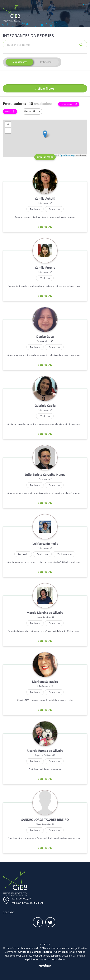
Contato (9, 912)
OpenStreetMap (67, 155)
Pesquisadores (19, 62)
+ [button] (8, 125)
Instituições (46, 62)
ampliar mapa (45, 157)
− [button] (8, 131)
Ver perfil (45, 226)
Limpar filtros (32, 111)
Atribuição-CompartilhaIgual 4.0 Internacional (46, 952)
